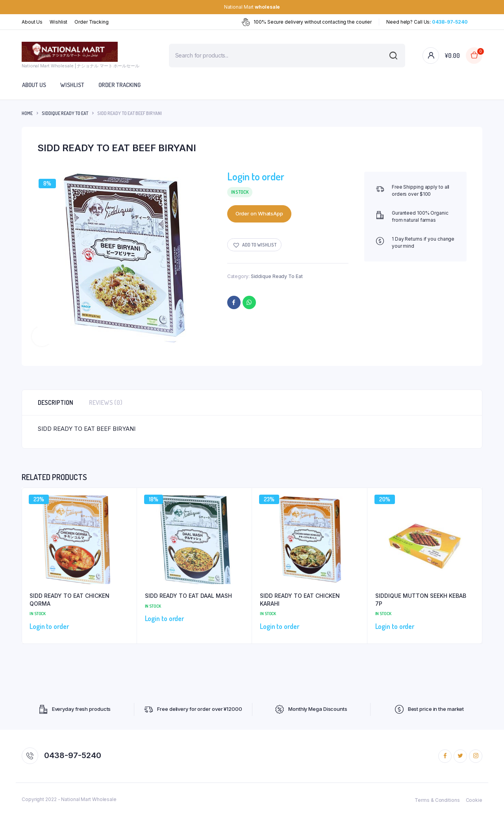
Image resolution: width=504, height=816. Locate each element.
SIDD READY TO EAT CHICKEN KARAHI (300, 600)
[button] (254, 245)
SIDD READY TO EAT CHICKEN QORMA (69, 600)
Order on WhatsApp (259, 213)
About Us (32, 22)
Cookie (474, 800)
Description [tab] (56, 402)
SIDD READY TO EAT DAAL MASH (188, 596)
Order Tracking (92, 22)
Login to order (256, 176)
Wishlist (58, 22)
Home (27, 113)
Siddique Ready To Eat (65, 113)
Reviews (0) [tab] (106, 402)
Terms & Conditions (437, 800)
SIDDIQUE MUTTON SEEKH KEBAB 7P (421, 600)
